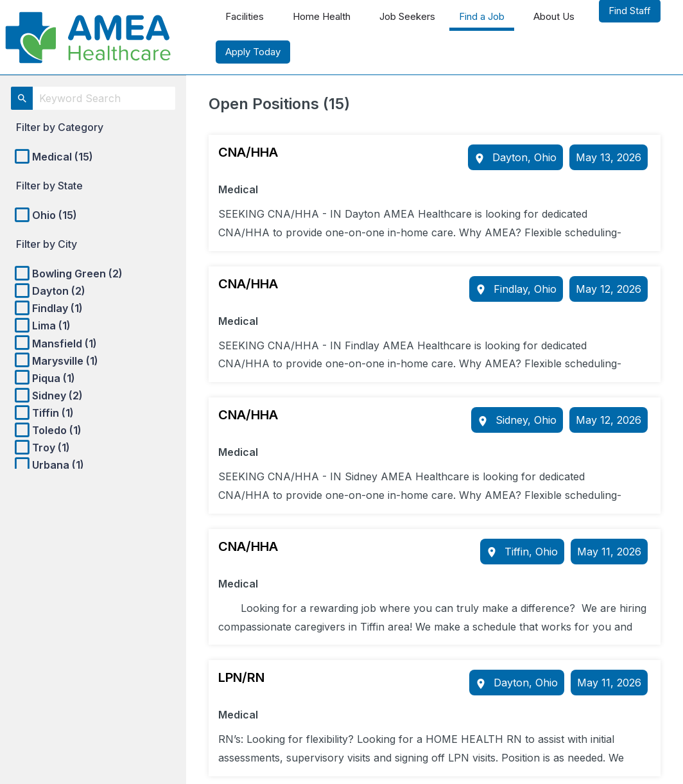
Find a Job (482, 16)
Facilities (245, 16)
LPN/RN (241, 677)
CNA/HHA (248, 152)
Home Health (322, 16)
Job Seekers (407, 16)
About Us (554, 16)
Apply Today (253, 52)
